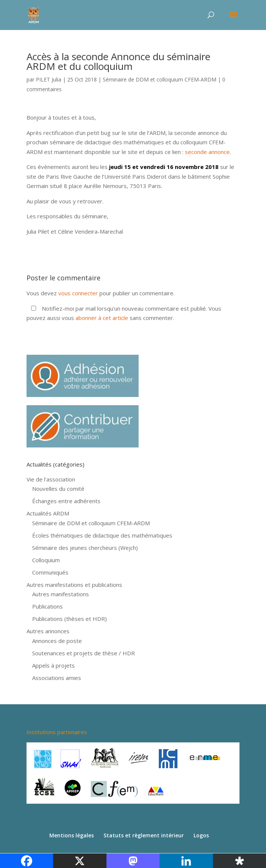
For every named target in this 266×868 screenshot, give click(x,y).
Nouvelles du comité (58, 489)
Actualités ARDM (48, 513)
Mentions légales (72, 835)
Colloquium (46, 560)
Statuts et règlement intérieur (144, 835)
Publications (47, 606)
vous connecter (78, 293)
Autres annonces (48, 631)
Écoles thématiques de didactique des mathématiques (102, 535)
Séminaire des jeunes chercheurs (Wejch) (85, 548)
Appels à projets (53, 665)
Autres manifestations (61, 594)
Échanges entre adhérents (66, 501)
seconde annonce (207, 152)
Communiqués (50, 572)
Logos (201, 835)
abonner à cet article (102, 318)
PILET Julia (49, 79)
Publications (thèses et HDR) (69, 619)
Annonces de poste (57, 641)
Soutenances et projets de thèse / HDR (83, 653)
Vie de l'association (51, 479)
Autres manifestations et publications (74, 585)
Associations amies (57, 678)
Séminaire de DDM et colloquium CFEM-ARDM (160, 79)
